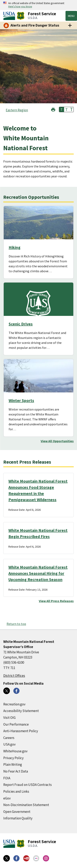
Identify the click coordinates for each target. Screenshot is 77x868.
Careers (9, 738)
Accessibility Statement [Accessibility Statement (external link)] (21, 711)
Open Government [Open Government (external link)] (17, 812)
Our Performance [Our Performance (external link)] (16, 724)
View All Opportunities (57, 441)
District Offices (14, 676)
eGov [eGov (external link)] (7, 798)
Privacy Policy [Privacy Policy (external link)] (13, 758)
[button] (53, 109)
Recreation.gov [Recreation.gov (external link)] (14, 704)
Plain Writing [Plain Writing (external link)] (13, 764)
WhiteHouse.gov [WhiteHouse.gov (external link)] (15, 751)
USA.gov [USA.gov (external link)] (9, 744)
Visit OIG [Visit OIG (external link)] (9, 718)
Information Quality (18, 818)
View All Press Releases (56, 601)
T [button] (62, 109)
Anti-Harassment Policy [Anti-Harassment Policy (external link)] (21, 731)
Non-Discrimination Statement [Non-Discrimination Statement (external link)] (26, 805)
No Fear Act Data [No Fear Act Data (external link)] (16, 771)
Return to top (16, 624)
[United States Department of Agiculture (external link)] (10, 16)
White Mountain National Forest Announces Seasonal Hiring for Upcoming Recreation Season (38, 573)
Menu (71, 16)
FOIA (7, 778)
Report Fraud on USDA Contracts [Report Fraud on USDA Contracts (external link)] (28, 785)
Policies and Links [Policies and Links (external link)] (16, 791)
